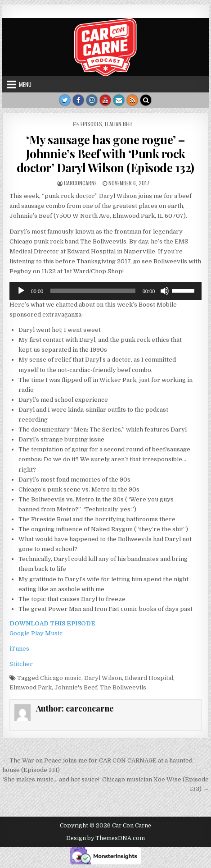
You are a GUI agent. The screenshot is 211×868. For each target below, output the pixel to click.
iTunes (19, 649)
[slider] (93, 291)
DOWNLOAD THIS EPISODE (52, 623)
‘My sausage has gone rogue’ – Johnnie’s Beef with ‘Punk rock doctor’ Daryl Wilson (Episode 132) (105, 154)
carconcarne (80, 183)
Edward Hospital (149, 678)
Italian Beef (119, 124)
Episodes (91, 124)
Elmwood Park (31, 687)
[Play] (21, 291)
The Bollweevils (123, 687)
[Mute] (165, 291)
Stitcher (21, 664)
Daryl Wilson (103, 678)
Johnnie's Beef (76, 687)
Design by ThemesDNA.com (105, 838)
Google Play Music (36, 633)
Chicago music (61, 678)
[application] (106, 291)
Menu (25, 84)
